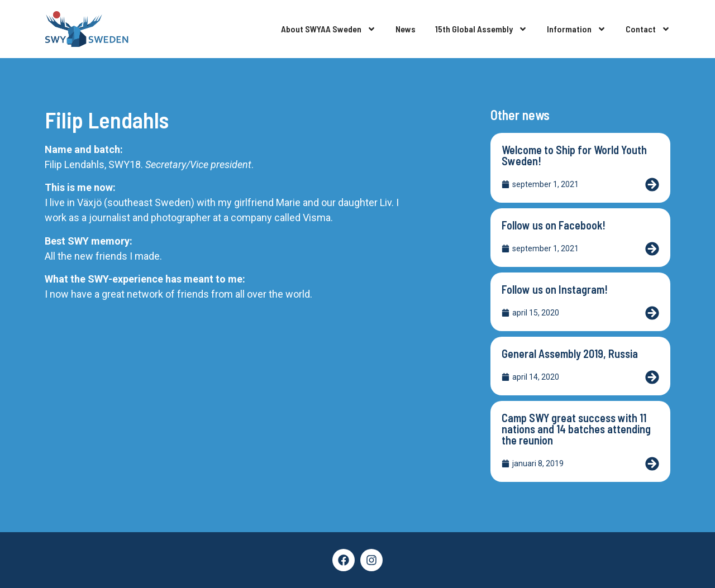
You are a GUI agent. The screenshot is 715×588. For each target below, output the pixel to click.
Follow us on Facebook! (554, 225)
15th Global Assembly (481, 29)
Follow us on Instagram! (555, 289)
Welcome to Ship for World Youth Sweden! (574, 155)
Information (576, 29)
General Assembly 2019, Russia (570, 353)
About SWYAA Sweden (328, 29)
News (406, 29)
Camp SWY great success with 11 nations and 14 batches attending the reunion (576, 429)
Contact (648, 29)
